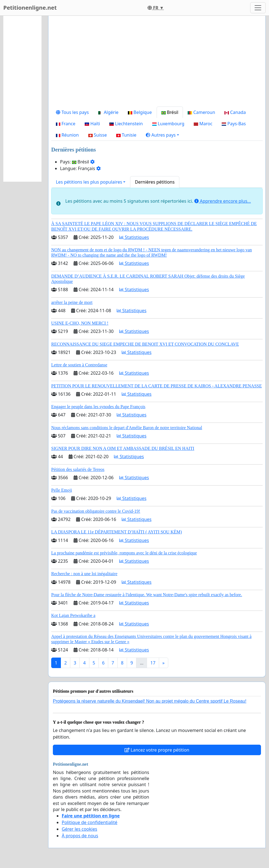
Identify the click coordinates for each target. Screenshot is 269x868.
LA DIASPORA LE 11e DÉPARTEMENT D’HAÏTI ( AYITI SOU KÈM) (117, 532)
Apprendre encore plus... (223, 201)
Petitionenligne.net (30, 8)
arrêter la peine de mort (72, 302)
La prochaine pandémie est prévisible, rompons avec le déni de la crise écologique (124, 553)
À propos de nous (80, 836)
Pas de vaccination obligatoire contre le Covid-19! (96, 511)
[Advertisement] (157, 63)
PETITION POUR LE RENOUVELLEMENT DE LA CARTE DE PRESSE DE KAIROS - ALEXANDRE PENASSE (157, 386)
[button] (162, 135)
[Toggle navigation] (258, 8)
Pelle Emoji (62, 490)
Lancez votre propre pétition (157, 750)
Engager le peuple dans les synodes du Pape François (98, 407)
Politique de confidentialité (90, 822)
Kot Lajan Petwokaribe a (73, 615)
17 (153, 663)
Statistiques (134, 237)
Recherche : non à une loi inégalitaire (84, 574)
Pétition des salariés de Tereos (78, 469)
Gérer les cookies (79, 829)
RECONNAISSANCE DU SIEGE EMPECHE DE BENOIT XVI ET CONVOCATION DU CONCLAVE (145, 344)
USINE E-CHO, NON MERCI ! (80, 323)
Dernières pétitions (155, 182)
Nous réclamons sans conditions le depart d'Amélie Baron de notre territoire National (127, 428)
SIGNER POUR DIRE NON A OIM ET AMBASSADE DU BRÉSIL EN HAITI (123, 448)
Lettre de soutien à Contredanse (79, 365)
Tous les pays (72, 112)
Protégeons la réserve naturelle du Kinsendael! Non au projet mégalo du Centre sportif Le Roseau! (150, 701)
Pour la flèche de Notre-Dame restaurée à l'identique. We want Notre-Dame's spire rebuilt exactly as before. (147, 595)
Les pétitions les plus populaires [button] (89, 182)
